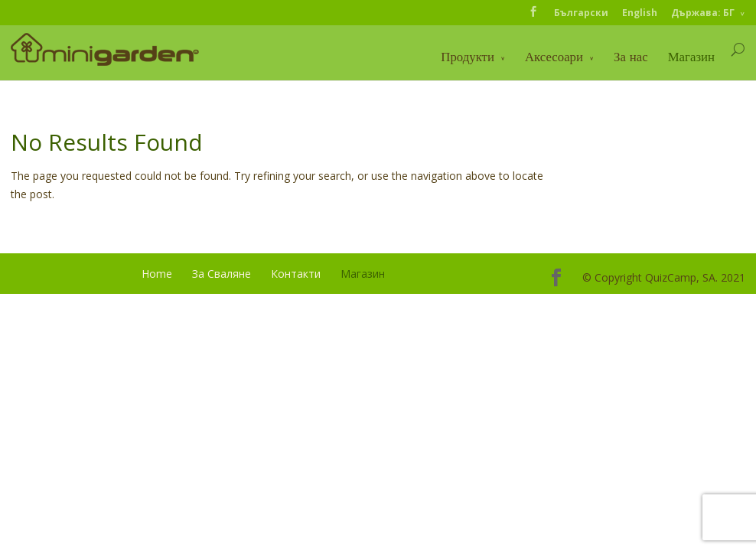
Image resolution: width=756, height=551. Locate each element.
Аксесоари (554, 57)
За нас (631, 57)
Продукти (468, 57)
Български (581, 13)
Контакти (296, 274)
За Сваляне (222, 274)
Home (157, 274)
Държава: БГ (703, 13)
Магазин (691, 57)
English (640, 13)
